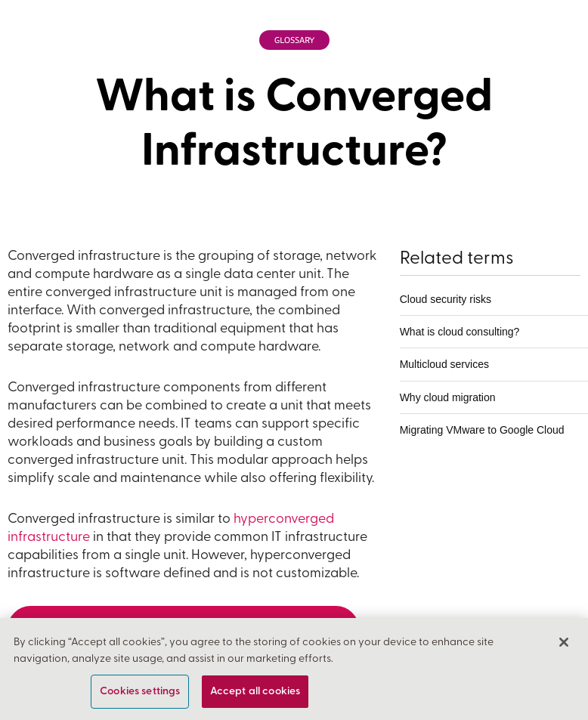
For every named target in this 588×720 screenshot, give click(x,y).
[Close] (564, 643)
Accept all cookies (255, 692)
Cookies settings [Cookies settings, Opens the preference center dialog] (140, 692)
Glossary (294, 40)
